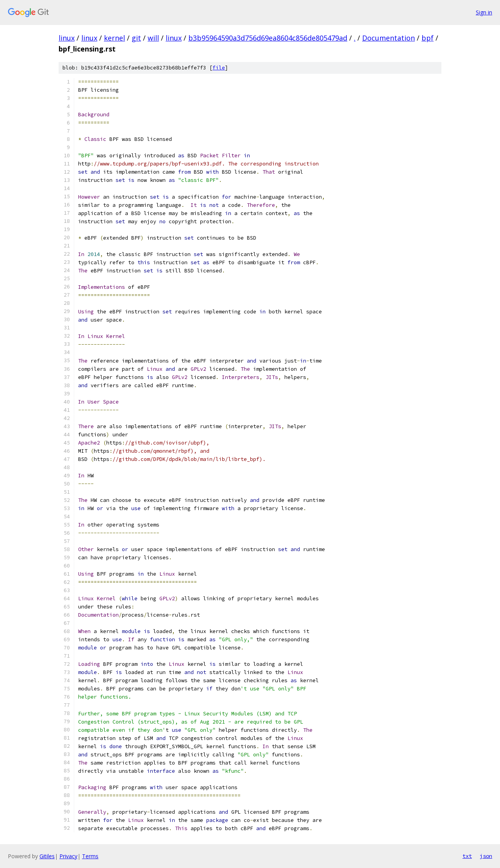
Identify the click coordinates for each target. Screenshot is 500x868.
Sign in (484, 12)
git (136, 38)
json (486, 856)
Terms (90, 856)
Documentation (388, 38)
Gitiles (47, 856)
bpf (428, 38)
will (153, 38)
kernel (114, 38)
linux (67, 38)
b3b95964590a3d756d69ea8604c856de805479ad (268, 38)
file (219, 68)
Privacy (68, 856)
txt (467, 856)
